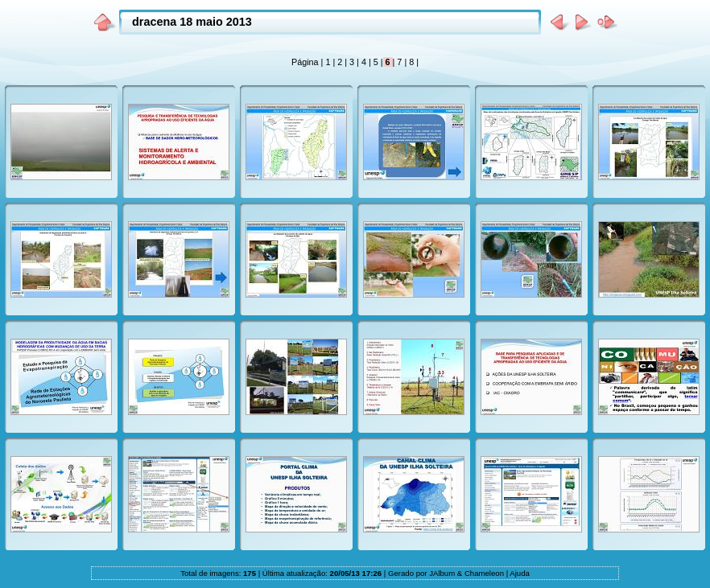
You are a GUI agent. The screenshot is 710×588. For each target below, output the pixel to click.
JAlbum (442, 573)
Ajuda (520, 573)
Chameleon (484, 573)
